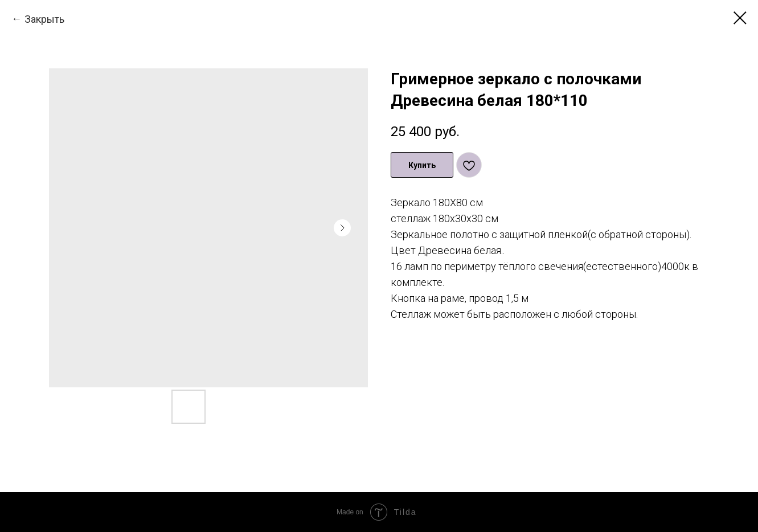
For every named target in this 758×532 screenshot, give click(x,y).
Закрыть (44, 19)
